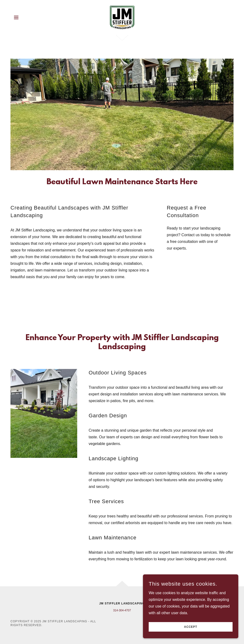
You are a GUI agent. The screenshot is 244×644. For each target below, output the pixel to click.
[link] (122, 17)
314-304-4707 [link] (122, 610)
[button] (16, 17)
